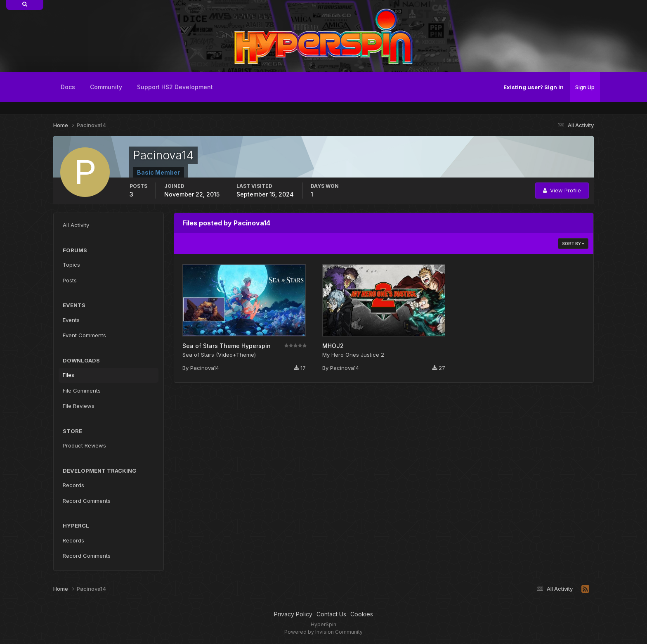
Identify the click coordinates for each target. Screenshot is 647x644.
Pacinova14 (205, 368)
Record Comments (87, 501)
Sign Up (585, 87)
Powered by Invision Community (323, 632)
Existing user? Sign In (534, 87)
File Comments (82, 391)
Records (73, 485)
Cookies (362, 614)
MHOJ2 (333, 346)
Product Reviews (84, 445)
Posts (70, 280)
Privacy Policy (293, 614)
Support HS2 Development (175, 87)
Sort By (573, 244)
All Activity (76, 225)
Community (106, 87)
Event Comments (84, 335)
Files (68, 375)
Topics (71, 265)
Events (71, 320)
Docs (68, 87)
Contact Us (331, 614)
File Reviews (79, 406)
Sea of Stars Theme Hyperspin (227, 346)
